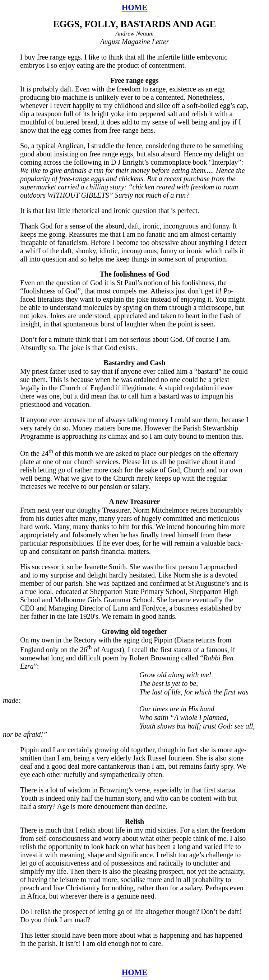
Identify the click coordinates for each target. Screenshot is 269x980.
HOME (135, 7)
